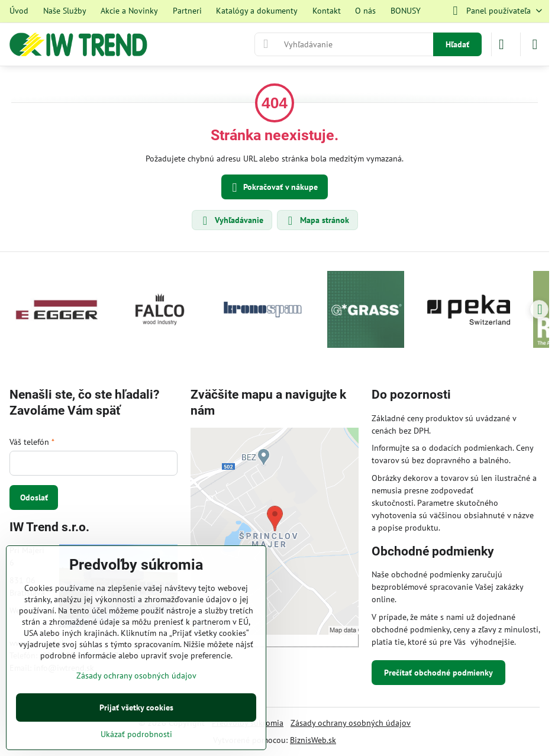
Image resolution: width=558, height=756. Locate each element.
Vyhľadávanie (231, 221)
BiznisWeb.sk (313, 740)
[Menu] (535, 44)
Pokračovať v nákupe (273, 188)
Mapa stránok (317, 221)
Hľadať (457, 44)
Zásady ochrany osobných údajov (351, 723)
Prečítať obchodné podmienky (438, 673)
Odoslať (34, 497)
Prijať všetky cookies (136, 707)
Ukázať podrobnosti (136, 734)
